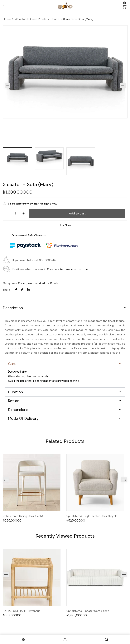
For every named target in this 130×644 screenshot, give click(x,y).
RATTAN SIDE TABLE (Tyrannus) (22, 611)
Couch (55, 19)
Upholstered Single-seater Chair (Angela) (92, 516)
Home (7, 19)
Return (14, 401)
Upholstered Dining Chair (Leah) (23, 516)
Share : (7, 290)
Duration (15, 392)
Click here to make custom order (68, 269)
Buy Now (65, 225)
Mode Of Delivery (23, 418)
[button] (124, 7)
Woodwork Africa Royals (31, 19)
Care (12, 364)
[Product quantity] (15, 213)
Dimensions (18, 410)
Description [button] (13, 308)
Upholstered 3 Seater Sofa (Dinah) (88, 611)
